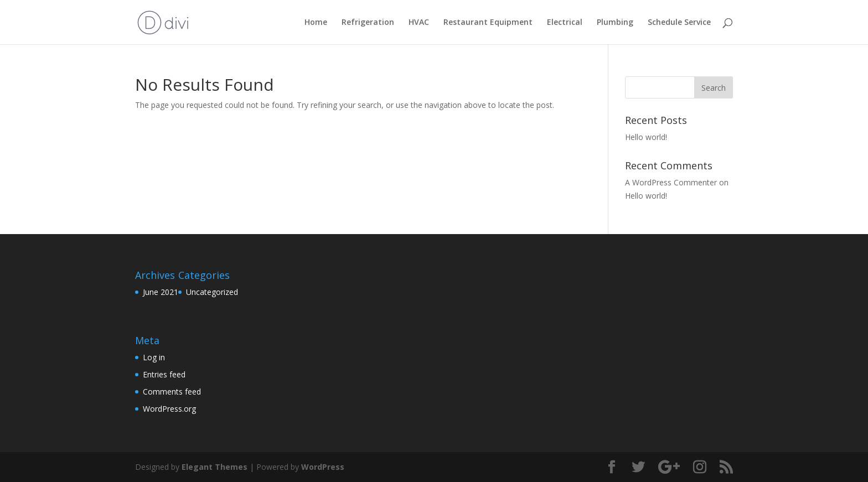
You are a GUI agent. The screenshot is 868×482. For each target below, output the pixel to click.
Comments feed (172, 392)
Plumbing (615, 23)
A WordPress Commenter (671, 182)
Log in (154, 357)
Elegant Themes (215, 467)
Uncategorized (212, 292)
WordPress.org (169, 409)
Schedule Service (679, 23)
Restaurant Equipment (488, 23)
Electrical (565, 23)
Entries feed (164, 374)
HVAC (419, 23)
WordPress (323, 467)
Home (316, 23)
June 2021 (161, 292)
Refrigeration (368, 23)
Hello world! (646, 137)
